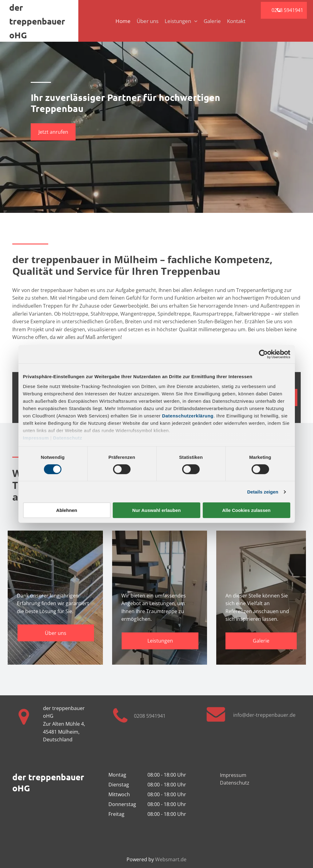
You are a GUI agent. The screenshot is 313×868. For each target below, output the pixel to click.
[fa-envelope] (216, 721)
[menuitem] (120, 21)
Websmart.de (171, 859)
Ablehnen (67, 510)
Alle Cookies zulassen (246, 510)
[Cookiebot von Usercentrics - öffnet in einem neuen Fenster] (263, 354)
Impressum (36, 438)
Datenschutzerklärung (188, 415)
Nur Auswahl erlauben (157, 510)
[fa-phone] (120, 726)
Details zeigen (263, 492)
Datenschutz (68, 438)
